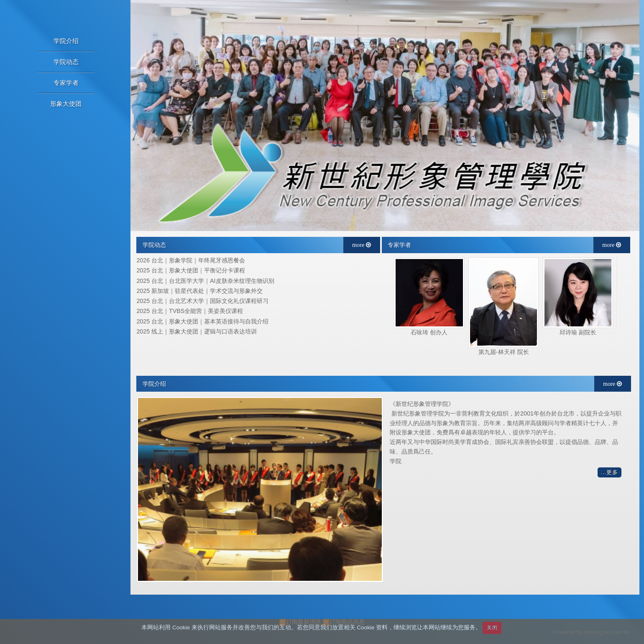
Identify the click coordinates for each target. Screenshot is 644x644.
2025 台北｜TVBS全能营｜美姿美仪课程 (190, 311)
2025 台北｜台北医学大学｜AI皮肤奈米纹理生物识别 (205, 281)
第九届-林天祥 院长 (504, 352)
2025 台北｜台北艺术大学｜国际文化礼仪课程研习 (202, 301)
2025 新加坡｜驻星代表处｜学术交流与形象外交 (199, 291)
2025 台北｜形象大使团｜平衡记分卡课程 (191, 271)
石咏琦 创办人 (429, 332)
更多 (612, 472)
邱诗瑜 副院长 (578, 332)
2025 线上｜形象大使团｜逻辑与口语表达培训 (197, 332)
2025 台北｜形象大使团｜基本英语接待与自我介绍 (202, 322)
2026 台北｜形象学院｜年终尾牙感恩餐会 (191, 260)
